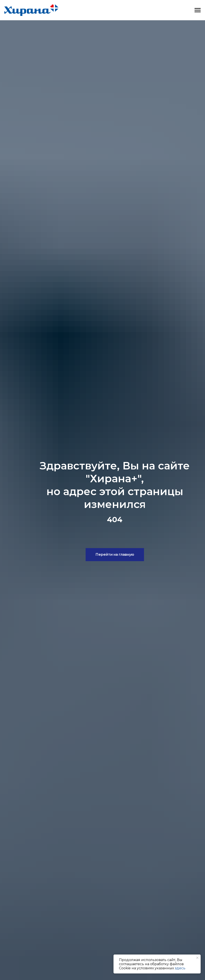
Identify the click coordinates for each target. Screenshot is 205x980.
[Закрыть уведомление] (197, 958)
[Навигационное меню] (198, 10)
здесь (180, 968)
